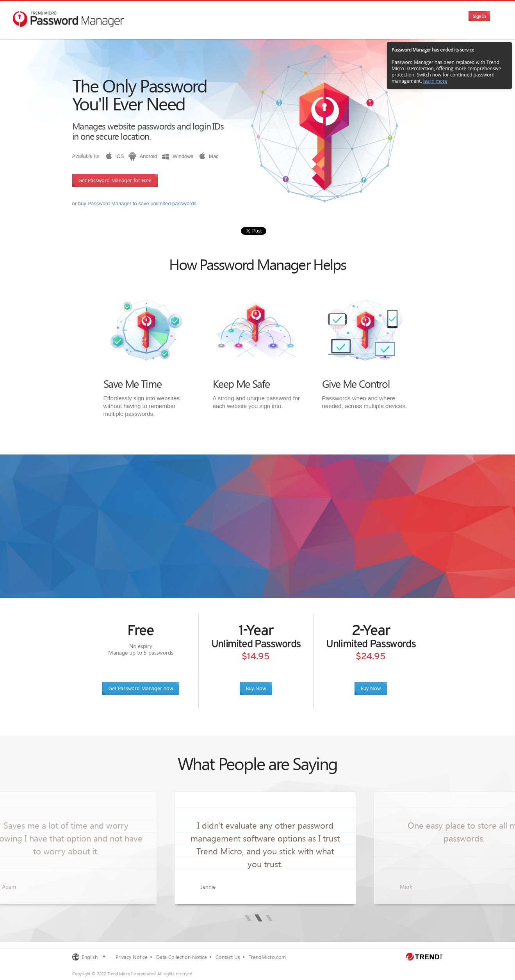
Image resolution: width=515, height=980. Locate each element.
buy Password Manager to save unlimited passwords (137, 203)
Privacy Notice (132, 957)
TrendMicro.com (267, 957)
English (90, 957)
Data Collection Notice (182, 957)
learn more (435, 81)
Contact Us (228, 957)
